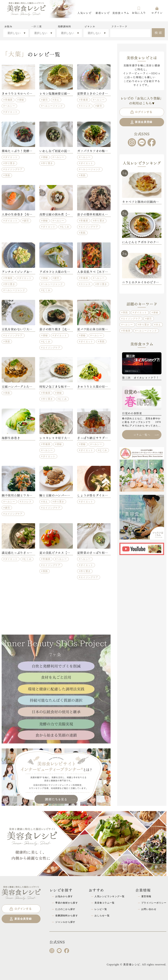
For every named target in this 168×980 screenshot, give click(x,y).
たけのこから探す (65, 909)
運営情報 (146, 896)
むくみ (65, 227)
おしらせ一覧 (102, 916)
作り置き (10, 163)
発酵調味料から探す (67, 916)
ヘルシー (10, 106)
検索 (159, 32)
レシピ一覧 (101, 909)
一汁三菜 (36, 26)
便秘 (22, 100)
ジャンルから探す (65, 922)
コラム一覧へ (146, 435)
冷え (57, 100)
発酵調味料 (64, 26)
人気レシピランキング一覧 (110, 896)
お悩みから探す (64, 896)
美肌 (8, 175)
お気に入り (139, 10)
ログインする (141, 112)
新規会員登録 (141, 122)
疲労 (45, 100)
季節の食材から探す (67, 903)
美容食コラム (121, 13)
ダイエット (11, 112)
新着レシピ (103, 13)
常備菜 (9, 100)
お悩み (8, 26)
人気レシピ (84, 13)
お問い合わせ (149, 909)
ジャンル (90, 26)
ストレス (86, 106)
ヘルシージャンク (53, 106)
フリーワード (119, 26)
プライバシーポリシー (154, 903)
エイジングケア (14, 169)
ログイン (157, 10)
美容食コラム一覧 (105, 903)
